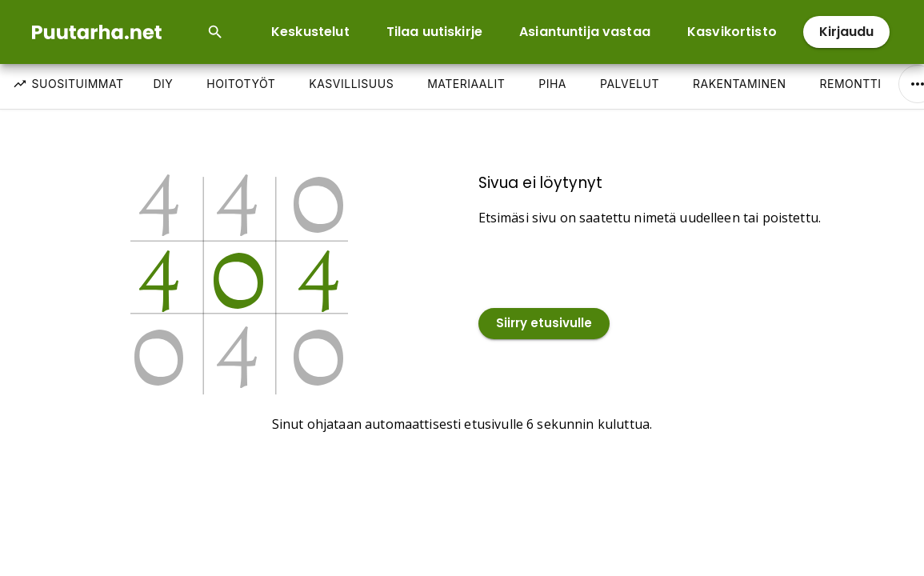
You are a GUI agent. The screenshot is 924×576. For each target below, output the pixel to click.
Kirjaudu (846, 32)
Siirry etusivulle (544, 324)
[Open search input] (215, 32)
